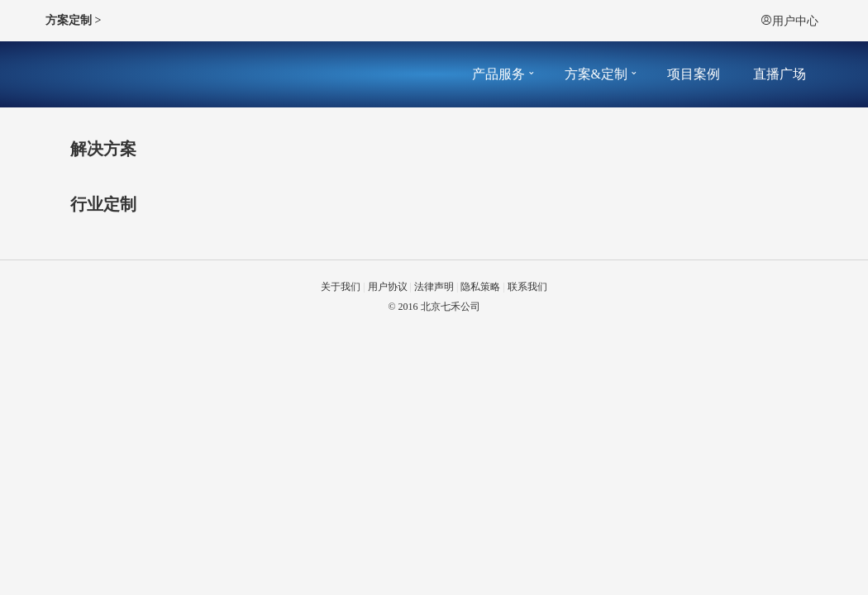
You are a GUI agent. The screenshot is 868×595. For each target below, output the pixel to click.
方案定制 (69, 20)
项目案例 (694, 74)
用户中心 (789, 21)
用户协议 (388, 287)
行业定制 (103, 204)
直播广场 (780, 74)
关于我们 (341, 287)
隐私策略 (480, 287)
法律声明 (434, 287)
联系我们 (527, 287)
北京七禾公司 (451, 307)
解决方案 (103, 149)
